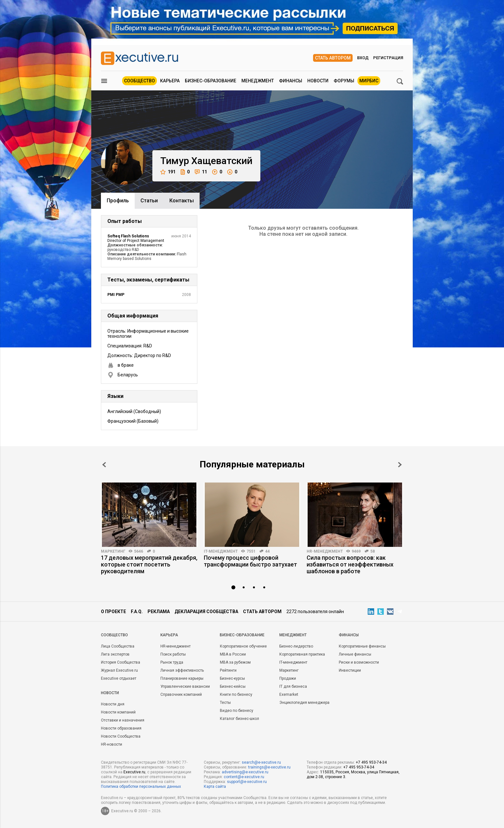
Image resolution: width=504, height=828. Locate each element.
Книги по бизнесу (236, 695)
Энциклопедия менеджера (304, 703)
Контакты (182, 201)
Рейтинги (228, 670)
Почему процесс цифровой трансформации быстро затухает (250, 561)
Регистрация (388, 58)
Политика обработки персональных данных (141, 787)
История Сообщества (121, 662)
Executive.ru (134, 772)
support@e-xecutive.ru (247, 782)
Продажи (288, 678)
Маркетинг (113, 551)
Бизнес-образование (211, 81)
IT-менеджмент (221, 551)
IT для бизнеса (293, 686)
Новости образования (121, 728)
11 (201, 172)
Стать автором (333, 58)
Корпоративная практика (302, 654)
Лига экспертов (115, 654)
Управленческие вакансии (185, 686)
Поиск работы (173, 654)
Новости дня (113, 704)
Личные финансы (355, 654)
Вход (363, 58)
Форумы (344, 81)
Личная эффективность (182, 670)
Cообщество (114, 635)
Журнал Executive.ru (119, 670)
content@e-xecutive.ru (244, 777)
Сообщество (139, 81)
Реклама (159, 612)
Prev (104, 465)
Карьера (170, 81)
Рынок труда (172, 662)
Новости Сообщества (121, 736)
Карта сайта (215, 787)
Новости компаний (118, 712)
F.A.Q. (137, 612)
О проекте (113, 612)
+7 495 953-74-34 (371, 762)
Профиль (118, 201)
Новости (318, 81)
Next (400, 465)
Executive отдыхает (119, 678)
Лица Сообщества (118, 646)
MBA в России (233, 654)
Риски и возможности (359, 662)
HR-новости (112, 744)
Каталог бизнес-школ (239, 719)
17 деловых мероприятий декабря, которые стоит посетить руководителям (149, 564)
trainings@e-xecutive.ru (269, 767)
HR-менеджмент (325, 551)
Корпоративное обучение (243, 646)
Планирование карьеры (182, 678)
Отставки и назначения (123, 720)
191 (168, 172)
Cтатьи (149, 201)
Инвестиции (350, 670)
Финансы (291, 81)
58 (373, 551)
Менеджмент (258, 81)
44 (267, 551)
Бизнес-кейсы (233, 686)
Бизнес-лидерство (296, 646)
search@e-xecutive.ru (261, 762)
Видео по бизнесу (237, 711)
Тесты (225, 703)
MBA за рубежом (235, 662)
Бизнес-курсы (232, 678)
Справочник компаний (181, 695)
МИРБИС (369, 81)
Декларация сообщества (206, 612)
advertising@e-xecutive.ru (245, 772)
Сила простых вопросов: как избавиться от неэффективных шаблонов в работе (350, 564)
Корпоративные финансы (362, 646)
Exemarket (289, 695)
